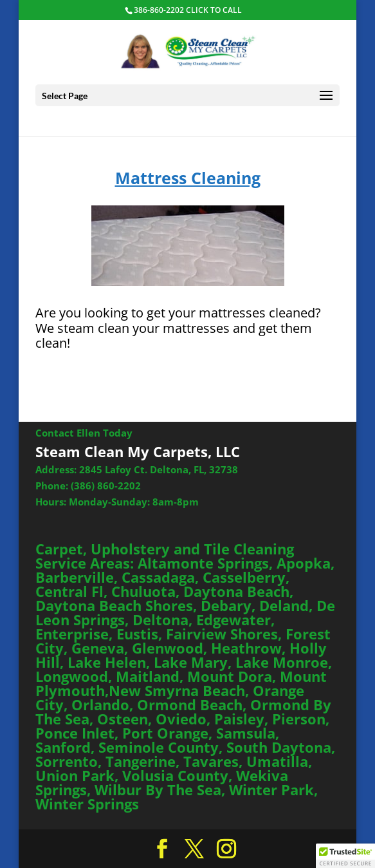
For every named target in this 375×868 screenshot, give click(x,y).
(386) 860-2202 (106, 486)
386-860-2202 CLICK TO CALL (188, 10)
